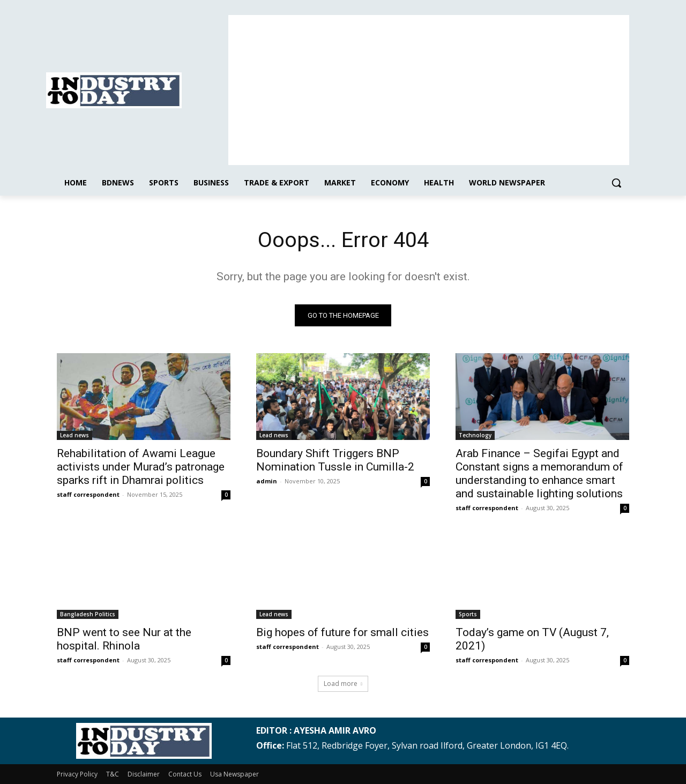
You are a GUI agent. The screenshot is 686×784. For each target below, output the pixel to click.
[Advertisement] (429, 90)
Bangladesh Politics (88, 614)
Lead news (74, 435)
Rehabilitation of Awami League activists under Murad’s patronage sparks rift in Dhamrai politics (141, 467)
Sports (468, 614)
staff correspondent (88, 494)
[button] (616, 183)
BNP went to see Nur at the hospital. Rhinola (124, 639)
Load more (343, 684)
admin (267, 481)
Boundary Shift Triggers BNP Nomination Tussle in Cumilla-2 (335, 460)
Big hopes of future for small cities (342, 632)
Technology (475, 435)
